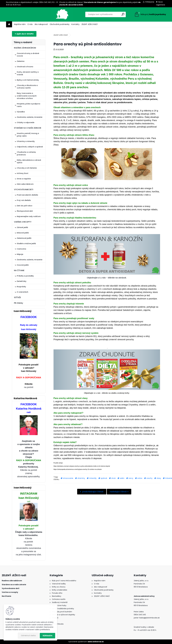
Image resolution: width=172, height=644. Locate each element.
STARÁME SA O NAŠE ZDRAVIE (28, 128)
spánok (104, 478)
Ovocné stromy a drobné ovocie (28, 55)
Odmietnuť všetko (28, 636)
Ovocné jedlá (23, 265)
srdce (140, 478)
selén (122, 478)
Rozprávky (21, 287)
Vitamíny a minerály (26, 141)
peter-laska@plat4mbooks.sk (147, 618)
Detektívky (22, 281)
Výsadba (21, 112)
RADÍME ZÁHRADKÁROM (25, 48)
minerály (93, 478)
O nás (30, 24)
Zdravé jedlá (22, 227)
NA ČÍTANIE (19, 270)
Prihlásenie (150, 2)
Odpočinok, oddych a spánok (30, 147)
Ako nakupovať (41, 24)
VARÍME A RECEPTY (23, 222)
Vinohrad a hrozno (25, 67)
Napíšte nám (20, 24)
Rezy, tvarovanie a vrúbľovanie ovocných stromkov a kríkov (27, 96)
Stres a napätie (24, 179)
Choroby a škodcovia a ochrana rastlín (27, 87)
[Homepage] (9, 24)
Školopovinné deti (25, 211)
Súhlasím (47, 636)
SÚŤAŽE (17, 297)
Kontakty (75, 24)
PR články (19, 303)
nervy (131, 478)
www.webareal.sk (96, 642)
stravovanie (68, 478)
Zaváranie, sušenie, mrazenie (30, 117)
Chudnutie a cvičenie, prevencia (26, 153)
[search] (110, 14)
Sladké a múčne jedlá (26, 244)
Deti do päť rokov (25, 206)
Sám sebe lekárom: (25, 184)
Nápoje (20, 254)
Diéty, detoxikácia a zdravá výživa (29, 161)
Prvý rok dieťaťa (24, 200)
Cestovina (21, 249)
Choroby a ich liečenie (27, 168)
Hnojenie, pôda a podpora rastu (28, 105)
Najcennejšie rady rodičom (29, 216)
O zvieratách (23, 292)
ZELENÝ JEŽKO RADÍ (89, 24)
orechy (149, 478)
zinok (113, 478)
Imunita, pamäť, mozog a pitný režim (28, 135)
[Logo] (23, 14)
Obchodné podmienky (60, 24)
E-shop (24, 34)
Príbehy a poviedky (25, 276)
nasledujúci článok (118, 492)
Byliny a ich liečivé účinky (28, 80)
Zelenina (21, 61)
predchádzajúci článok (93, 492)
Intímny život (23, 173)
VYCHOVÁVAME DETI (24, 189)
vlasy (159, 478)
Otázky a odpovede (26, 122)
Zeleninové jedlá (24, 238)
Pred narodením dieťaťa (27, 195)
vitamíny (81, 478)
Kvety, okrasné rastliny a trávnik (28, 73)
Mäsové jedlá (23, 233)
